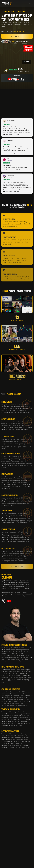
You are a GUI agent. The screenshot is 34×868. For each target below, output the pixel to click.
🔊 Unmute (26, 62)
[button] (30, 3)
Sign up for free (17, 36)
